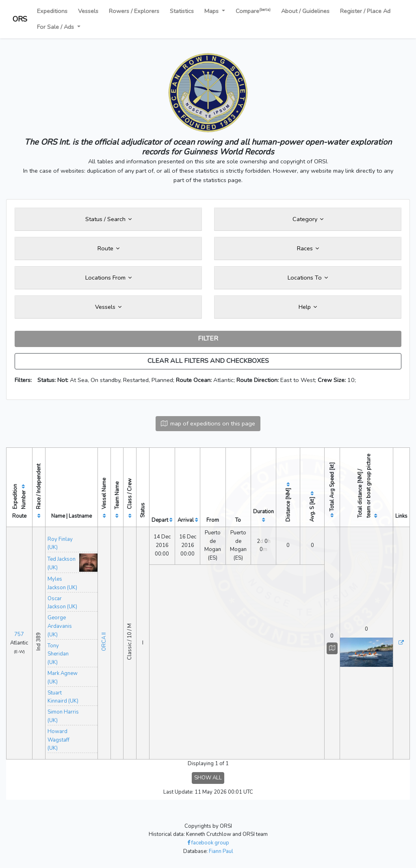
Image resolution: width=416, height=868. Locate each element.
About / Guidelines (305, 11)
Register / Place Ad (365, 11)
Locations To (308, 278)
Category (308, 219)
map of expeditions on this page (208, 423)
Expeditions (52, 11)
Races (308, 248)
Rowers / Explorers (134, 11)
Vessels (88, 11)
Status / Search (108, 219)
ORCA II (104, 642)
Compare (253, 11)
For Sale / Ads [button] (56, 27)
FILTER (208, 339)
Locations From (108, 278)
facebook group (208, 843)
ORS (20, 19)
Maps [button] (212, 11)
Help (308, 307)
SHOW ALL (208, 778)
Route (108, 248)
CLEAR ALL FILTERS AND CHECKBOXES (208, 361)
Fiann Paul (221, 851)
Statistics (182, 11)
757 (19, 634)
